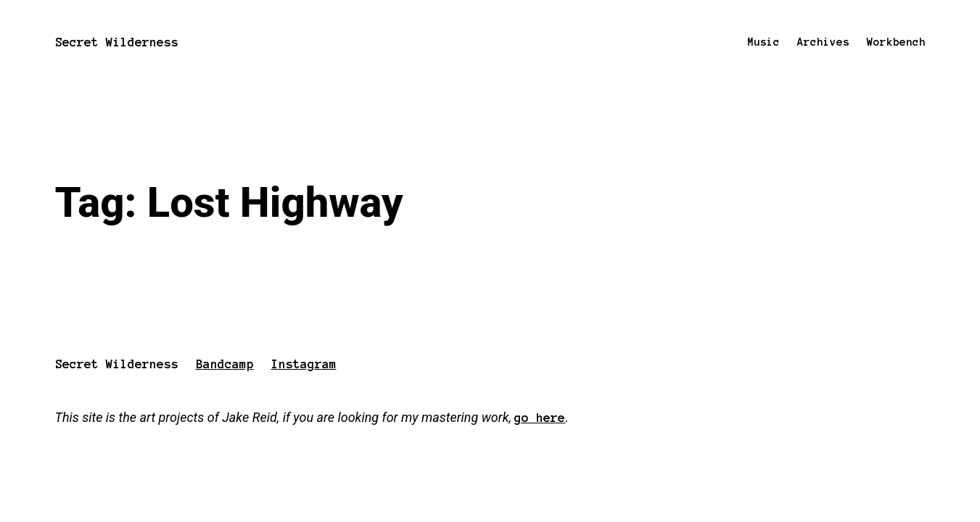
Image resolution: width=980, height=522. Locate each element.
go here (540, 418)
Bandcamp (225, 364)
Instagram (304, 364)
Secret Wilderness (117, 42)
